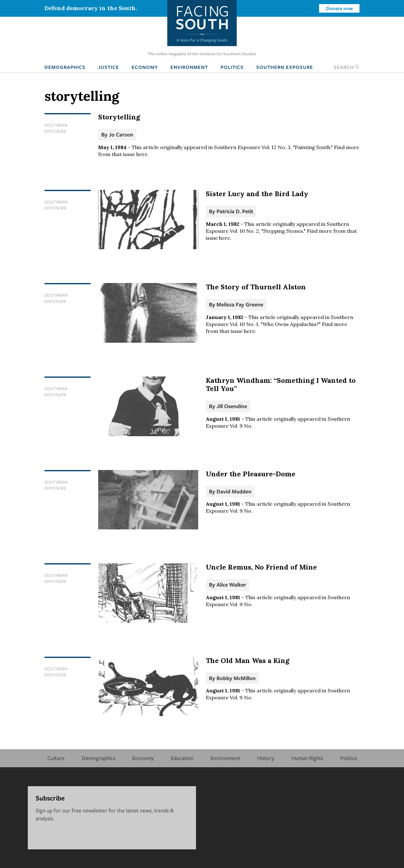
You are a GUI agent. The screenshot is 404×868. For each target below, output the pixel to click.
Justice (109, 67)
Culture (56, 758)
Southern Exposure (285, 67)
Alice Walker (231, 585)
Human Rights (307, 758)
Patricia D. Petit (235, 211)
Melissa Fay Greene (240, 304)
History (266, 758)
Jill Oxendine (232, 406)
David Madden (234, 491)
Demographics (65, 67)
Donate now (339, 8)
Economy (145, 67)
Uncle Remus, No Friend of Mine (261, 567)
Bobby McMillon (236, 678)
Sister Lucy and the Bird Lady (257, 194)
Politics (232, 67)
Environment (189, 67)
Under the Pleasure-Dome (251, 474)
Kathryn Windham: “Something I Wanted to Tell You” (281, 384)
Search (347, 67)
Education (182, 758)
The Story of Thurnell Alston (256, 287)
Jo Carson (121, 134)
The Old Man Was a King (248, 660)
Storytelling (119, 117)
